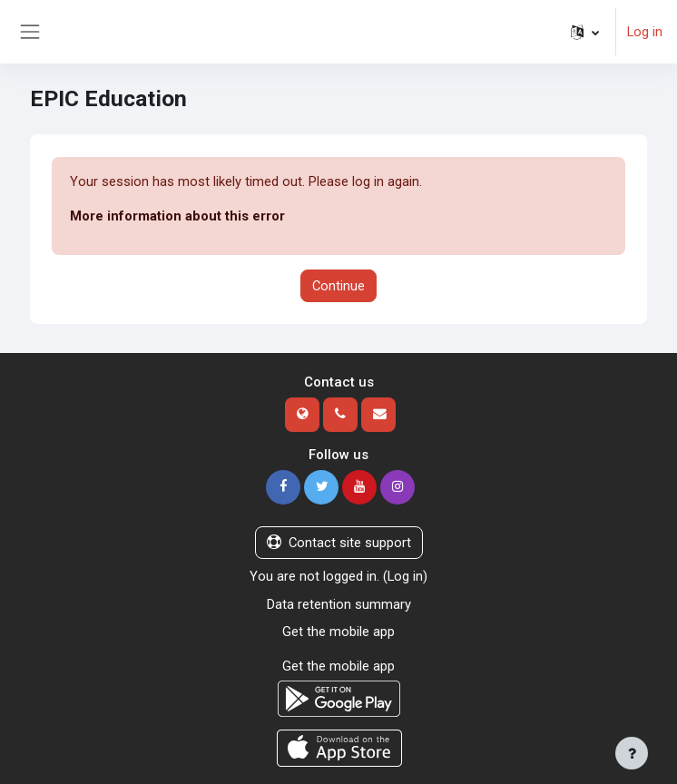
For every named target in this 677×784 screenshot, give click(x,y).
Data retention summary (339, 604)
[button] (585, 32)
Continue (338, 286)
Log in (645, 32)
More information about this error (177, 216)
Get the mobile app (338, 632)
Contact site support (339, 543)
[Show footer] (632, 753)
